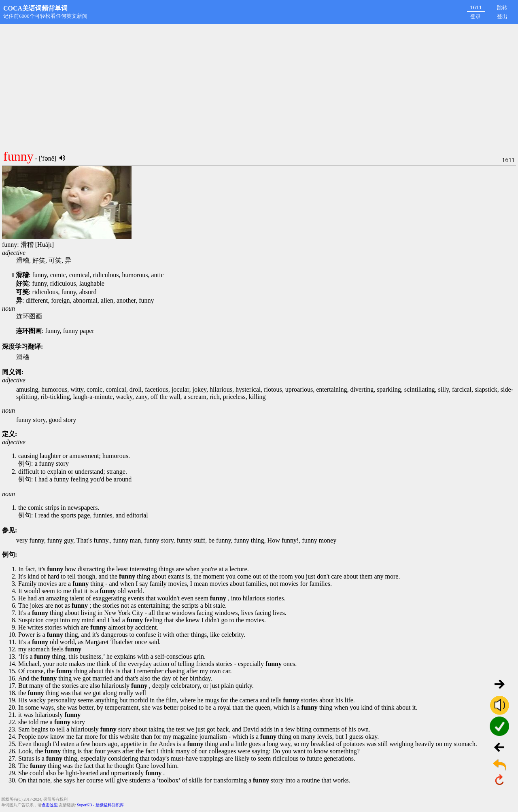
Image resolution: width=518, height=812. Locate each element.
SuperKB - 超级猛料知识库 (100, 805)
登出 (502, 16)
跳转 (502, 7)
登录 (476, 16)
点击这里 (50, 805)
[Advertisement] (259, 85)
